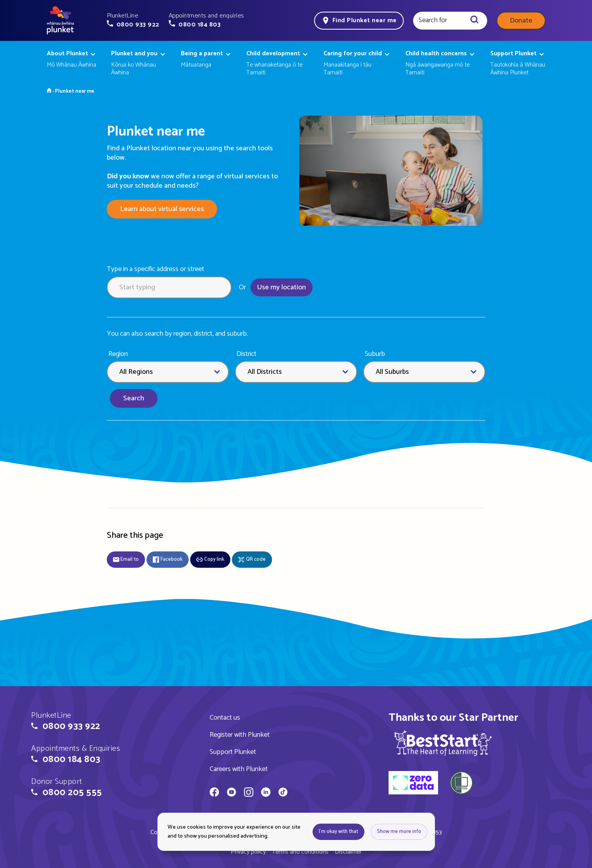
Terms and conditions (300, 852)
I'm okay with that (338, 832)
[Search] (474, 21)
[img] (443, 743)
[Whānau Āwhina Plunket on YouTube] (231, 793)
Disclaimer (348, 852)
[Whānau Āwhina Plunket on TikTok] (283, 793)
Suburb (375, 354)
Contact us (225, 718)
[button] (133, 20)
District (247, 354)
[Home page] (60, 21)
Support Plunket (233, 752)
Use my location (282, 287)
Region (118, 354)
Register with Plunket (240, 735)
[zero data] (413, 784)
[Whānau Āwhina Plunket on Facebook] (214, 793)
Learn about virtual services (162, 209)
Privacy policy (248, 852)
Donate (521, 21)
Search (134, 398)
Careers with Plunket (239, 769)
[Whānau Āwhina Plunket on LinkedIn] (266, 793)
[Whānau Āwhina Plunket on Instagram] (249, 793)
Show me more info (399, 832)
